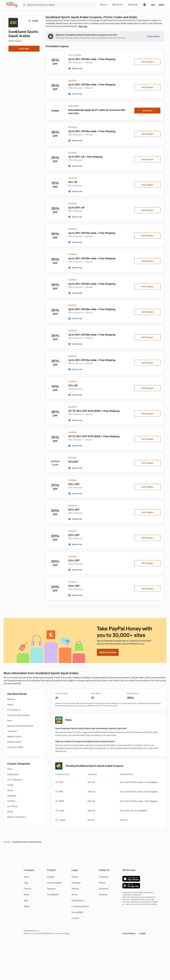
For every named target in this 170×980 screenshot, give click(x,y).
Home (7, 842)
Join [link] (153, 5)
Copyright (76, 883)
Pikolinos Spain (14, 742)
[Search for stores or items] (59, 5)
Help (26, 883)
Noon (10, 721)
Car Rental (12, 806)
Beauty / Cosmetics (17, 817)
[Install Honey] (153, 36)
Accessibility (77, 912)
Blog (26, 900)
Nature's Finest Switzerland (20, 726)
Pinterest (103, 895)
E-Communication (80, 906)
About (27, 877)
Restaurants (13, 774)
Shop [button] (104, 5)
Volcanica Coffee (15, 747)
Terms (74, 895)
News (26, 895)
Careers (27, 889)
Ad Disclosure (78, 900)
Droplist (51, 877)
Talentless (12, 731)
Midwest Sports (15, 737)
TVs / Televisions (15, 780)
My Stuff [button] (118, 5)
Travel (10, 790)
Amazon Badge (54, 883)
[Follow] (33, 21)
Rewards (133, 5)
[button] (134, 933)
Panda (10, 705)
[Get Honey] (147, 111)
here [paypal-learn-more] (67, 933)
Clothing (11, 801)
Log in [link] (161, 5)
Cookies (75, 918)
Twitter (102, 883)
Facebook (104, 877)
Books (10, 812)
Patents (75, 889)
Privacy (75, 877)
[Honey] (12, 5)
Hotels (10, 785)
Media (27, 906)
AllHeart (11, 699)
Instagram (104, 889)
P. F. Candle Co (14, 710)
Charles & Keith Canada (18, 715)
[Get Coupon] (147, 62)
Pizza (10, 769)
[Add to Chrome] (108, 652)
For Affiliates (53, 895)
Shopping (12, 796)
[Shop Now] (24, 49)
